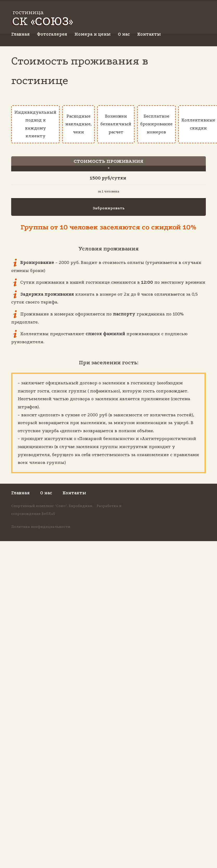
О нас (124, 34)
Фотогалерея (52, 34)
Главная (20, 34)
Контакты (149, 34)
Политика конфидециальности (41, 527)
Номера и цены (92, 34)
